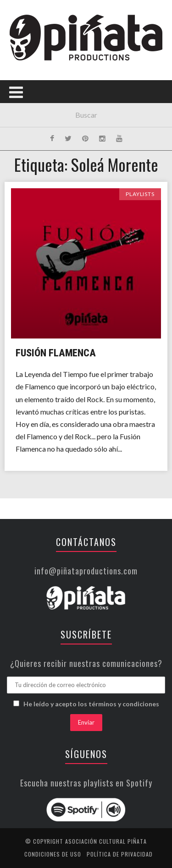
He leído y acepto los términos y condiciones (91, 704)
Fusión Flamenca (56, 353)
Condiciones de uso (53, 854)
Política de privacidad (120, 854)
